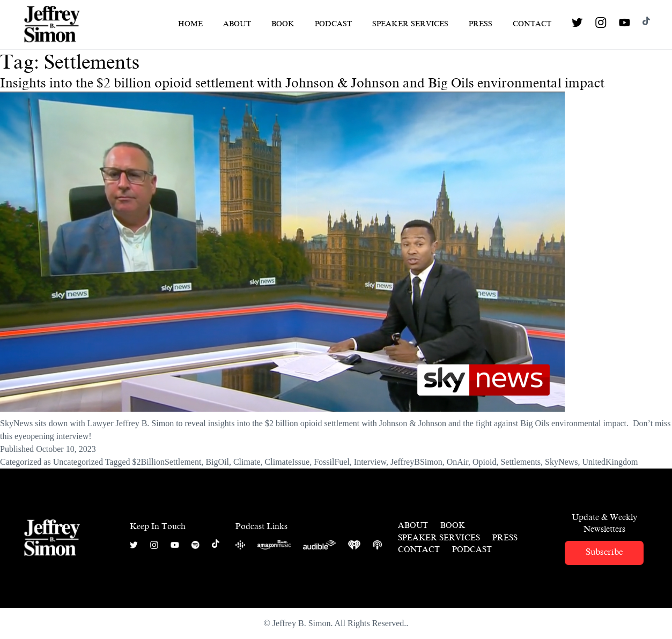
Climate (247, 462)
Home (190, 24)
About (237, 24)
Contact (532, 24)
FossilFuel (332, 462)
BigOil (217, 462)
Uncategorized (78, 462)
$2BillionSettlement (167, 462)
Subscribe (604, 552)
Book (283, 24)
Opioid (484, 462)
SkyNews (561, 462)
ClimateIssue (287, 462)
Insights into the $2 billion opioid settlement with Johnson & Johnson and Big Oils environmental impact (302, 83)
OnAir (457, 462)
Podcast (333, 24)
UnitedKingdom (610, 462)
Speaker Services (410, 24)
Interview (370, 462)
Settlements (520, 462)
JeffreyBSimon (416, 462)
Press (481, 24)
